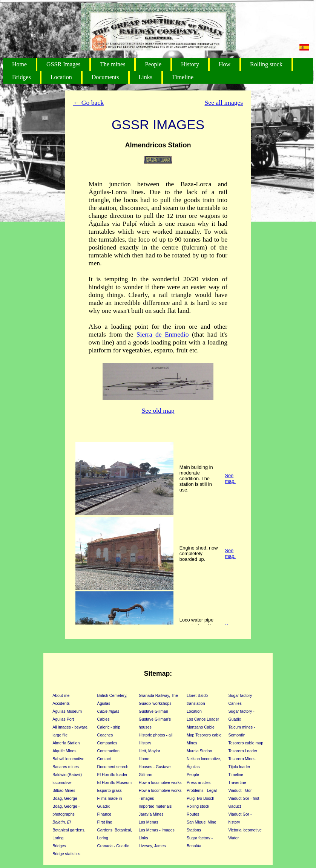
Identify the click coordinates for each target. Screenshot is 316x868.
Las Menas (149, 822)
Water (233, 838)
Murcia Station (199, 751)
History (190, 64)
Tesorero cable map (246, 743)
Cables (104, 719)
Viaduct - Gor (240, 790)
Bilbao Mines (64, 790)
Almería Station (66, 743)
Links (146, 77)
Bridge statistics (66, 854)
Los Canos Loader (203, 719)
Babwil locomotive (68, 759)
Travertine (237, 782)
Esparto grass (110, 790)
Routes (193, 814)
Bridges (21, 77)
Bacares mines (66, 767)
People (153, 64)
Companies (107, 743)
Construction (108, 751)
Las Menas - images (157, 830)
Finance (104, 814)
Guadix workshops (155, 703)
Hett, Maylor (150, 751)
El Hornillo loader (112, 775)
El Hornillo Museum (114, 782)
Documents (105, 77)
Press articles (199, 782)
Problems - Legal (202, 790)
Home (19, 64)
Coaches (105, 735)
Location (61, 77)
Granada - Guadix (113, 846)
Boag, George (65, 798)
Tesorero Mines (242, 759)
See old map (158, 410)
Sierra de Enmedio (163, 334)
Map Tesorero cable (204, 735)
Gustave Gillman (153, 711)
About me (61, 695)
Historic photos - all (156, 735)
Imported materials (155, 806)
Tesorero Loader (243, 751)
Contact (104, 759)
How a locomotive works (160, 782)
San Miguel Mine (202, 822)
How (225, 64)
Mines (192, 743)
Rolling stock (266, 64)
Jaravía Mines (151, 814)
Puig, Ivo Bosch (200, 798)
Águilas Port (63, 719)
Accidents (61, 703)
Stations (194, 830)
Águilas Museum (67, 711)
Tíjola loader (239, 767)
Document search (113, 767)
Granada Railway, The (158, 695)
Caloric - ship (109, 727)
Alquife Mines (64, 751)
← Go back (88, 103)
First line (105, 822)
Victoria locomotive (245, 830)
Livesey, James (152, 846)
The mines (113, 64)
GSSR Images (63, 64)
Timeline (183, 77)
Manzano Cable (201, 727)
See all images (224, 103)
